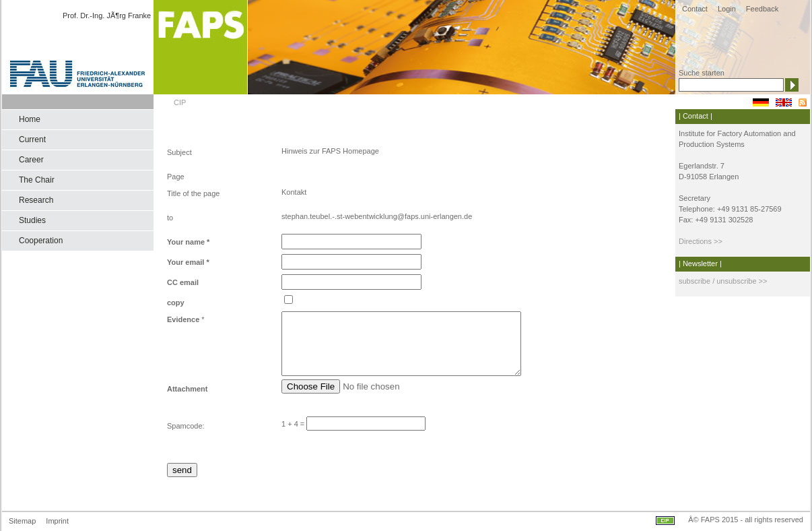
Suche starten (702, 73)
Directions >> (701, 241)
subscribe (695, 281)
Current (32, 139)
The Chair (37, 180)
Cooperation (41, 241)
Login (727, 9)
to (170, 218)
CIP (180, 102)
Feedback (762, 9)
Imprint (57, 521)
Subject (179, 152)
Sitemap (22, 521)
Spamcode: (186, 426)
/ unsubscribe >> (739, 281)
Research (36, 200)
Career (31, 160)
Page (176, 177)
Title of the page (193, 193)
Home (30, 119)
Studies (32, 220)
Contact (695, 9)
